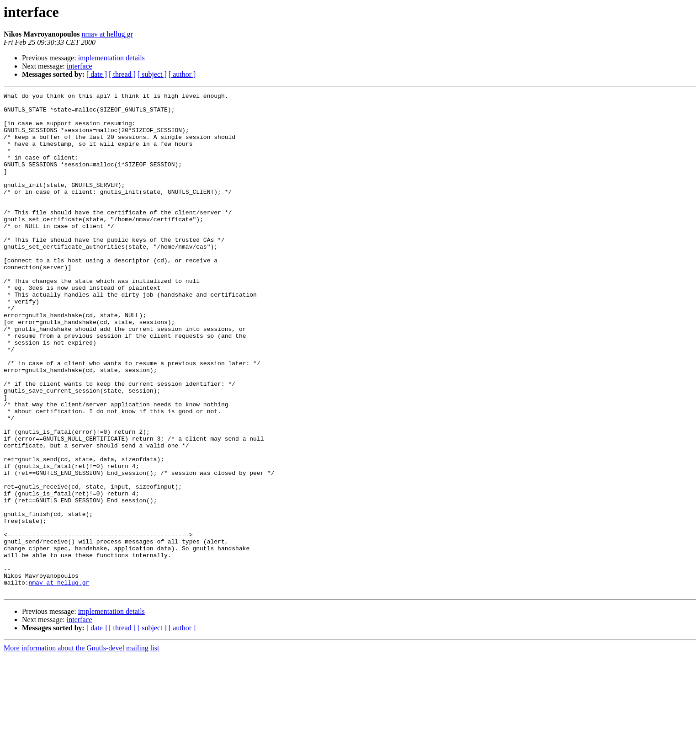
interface (80, 66)
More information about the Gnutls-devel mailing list (81, 748)
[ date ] (97, 74)
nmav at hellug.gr (107, 34)
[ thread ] (122, 74)
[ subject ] (152, 74)
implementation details (111, 58)
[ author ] (182, 74)
